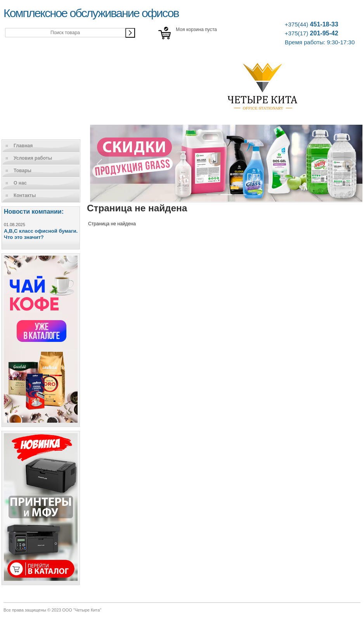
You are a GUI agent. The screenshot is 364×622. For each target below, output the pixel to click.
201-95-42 (312, 33)
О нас (20, 183)
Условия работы (33, 158)
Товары (23, 171)
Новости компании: (34, 212)
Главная (23, 146)
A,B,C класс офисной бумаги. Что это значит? (41, 234)
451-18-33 (312, 24)
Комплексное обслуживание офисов (91, 13)
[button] (99, 164)
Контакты (25, 195)
